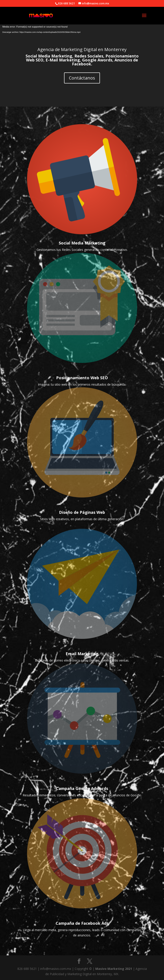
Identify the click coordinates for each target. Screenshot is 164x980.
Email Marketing (82, 654)
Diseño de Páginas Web (82, 512)
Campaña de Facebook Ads (82, 923)
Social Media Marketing (82, 243)
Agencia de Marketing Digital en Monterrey (82, 49)
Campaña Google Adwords (82, 788)
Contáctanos (82, 78)
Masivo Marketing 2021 (114, 969)
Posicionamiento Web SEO (82, 378)
